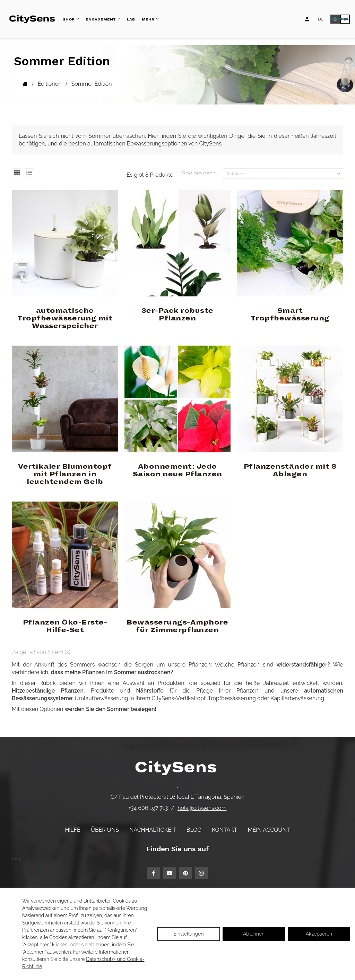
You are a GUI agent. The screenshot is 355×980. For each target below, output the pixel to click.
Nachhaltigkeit (153, 830)
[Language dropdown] (321, 19)
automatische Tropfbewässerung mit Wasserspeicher (65, 318)
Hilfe (72, 830)
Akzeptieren (319, 934)
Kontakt (225, 830)
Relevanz (284, 174)
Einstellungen (188, 934)
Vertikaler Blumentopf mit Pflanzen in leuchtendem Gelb (65, 474)
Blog (194, 830)
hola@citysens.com (202, 808)
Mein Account (269, 830)
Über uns (105, 830)
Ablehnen (254, 934)
